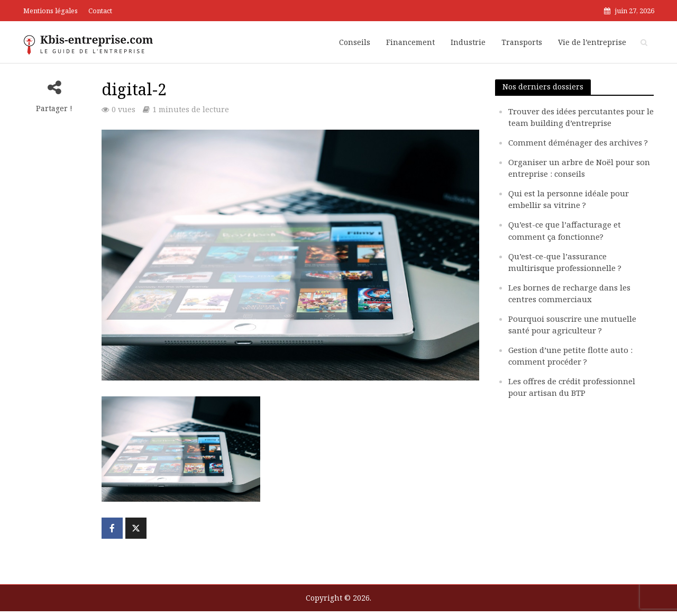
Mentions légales (51, 11)
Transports (522, 42)
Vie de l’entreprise (592, 42)
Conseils (355, 42)
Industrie (468, 42)
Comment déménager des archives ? (578, 142)
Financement (410, 42)
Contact (100, 11)
